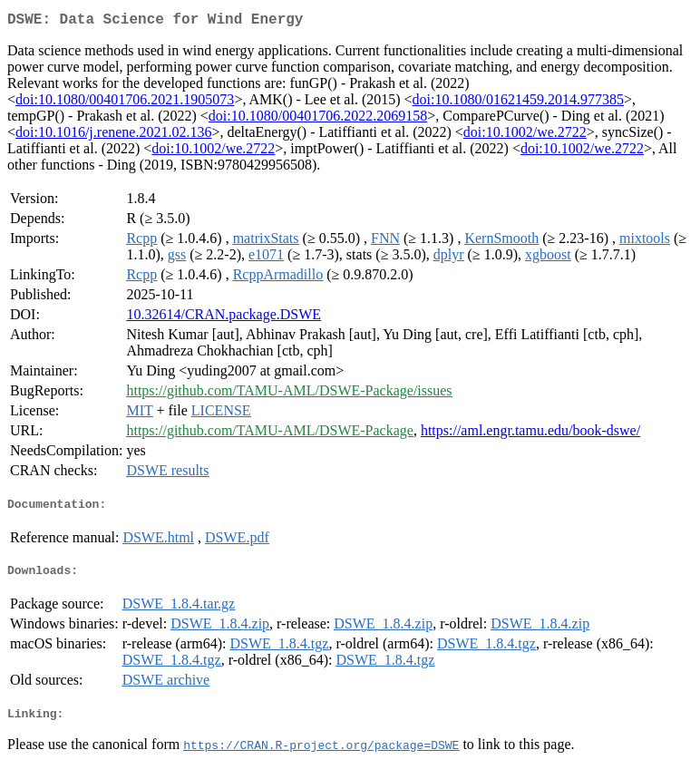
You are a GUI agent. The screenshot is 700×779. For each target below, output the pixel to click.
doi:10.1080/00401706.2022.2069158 (318, 119)
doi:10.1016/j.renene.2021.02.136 (113, 136)
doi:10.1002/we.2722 (525, 136)
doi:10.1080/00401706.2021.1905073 (125, 103)
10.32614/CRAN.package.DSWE (224, 318)
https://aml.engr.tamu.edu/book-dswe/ (530, 434)
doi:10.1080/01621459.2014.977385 (518, 103)
